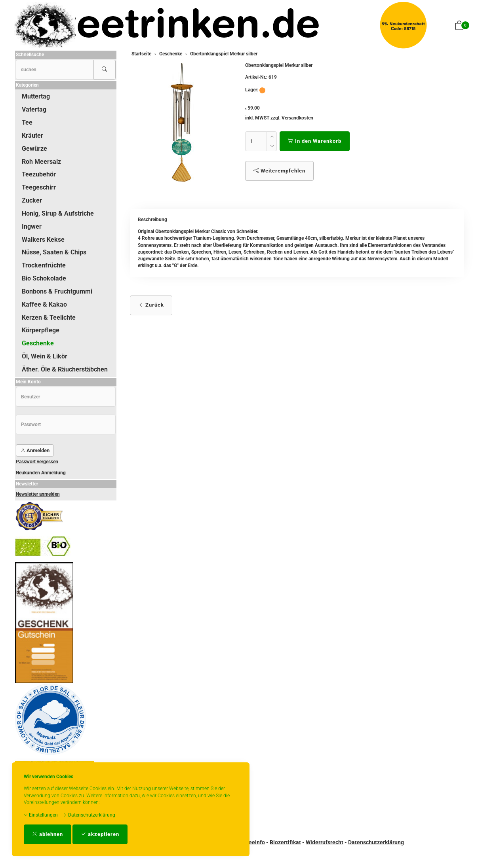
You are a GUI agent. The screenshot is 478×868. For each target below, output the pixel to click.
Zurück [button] (151, 305)
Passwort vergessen (37, 462)
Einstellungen (41, 815)
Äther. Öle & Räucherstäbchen (65, 369)
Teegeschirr (39, 187)
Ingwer (32, 226)
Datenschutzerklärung (89, 815)
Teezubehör (39, 174)
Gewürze (34, 149)
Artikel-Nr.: (256, 77)
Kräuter (32, 136)
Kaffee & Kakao (44, 304)
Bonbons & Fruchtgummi (57, 291)
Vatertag (34, 109)
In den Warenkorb (315, 141)
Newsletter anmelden (38, 494)
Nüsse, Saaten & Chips (54, 252)
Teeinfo (255, 842)
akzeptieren (100, 834)
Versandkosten (297, 118)
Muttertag (36, 96)
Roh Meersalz (41, 162)
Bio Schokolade (44, 278)
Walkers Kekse (43, 240)
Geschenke (38, 343)
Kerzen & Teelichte (49, 317)
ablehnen (48, 834)
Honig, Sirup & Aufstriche (58, 213)
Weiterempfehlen (279, 171)
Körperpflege (41, 330)
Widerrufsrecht (325, 842)
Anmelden (35, 450)
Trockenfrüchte (44, 265)
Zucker (32, 200)
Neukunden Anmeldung (41, 473)
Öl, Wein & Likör (45, 356)
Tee (27, 122)
